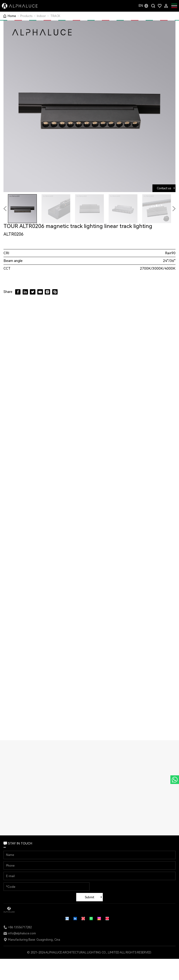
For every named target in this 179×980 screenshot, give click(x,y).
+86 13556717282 (20, 927)
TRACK (55, 16)
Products (26, 16)
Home (12, 16)
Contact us (164, 188)
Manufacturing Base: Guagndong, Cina (34, 940)
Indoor (41, 16)
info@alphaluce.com (22, 933)
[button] (174, 209)
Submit (89, 897)
